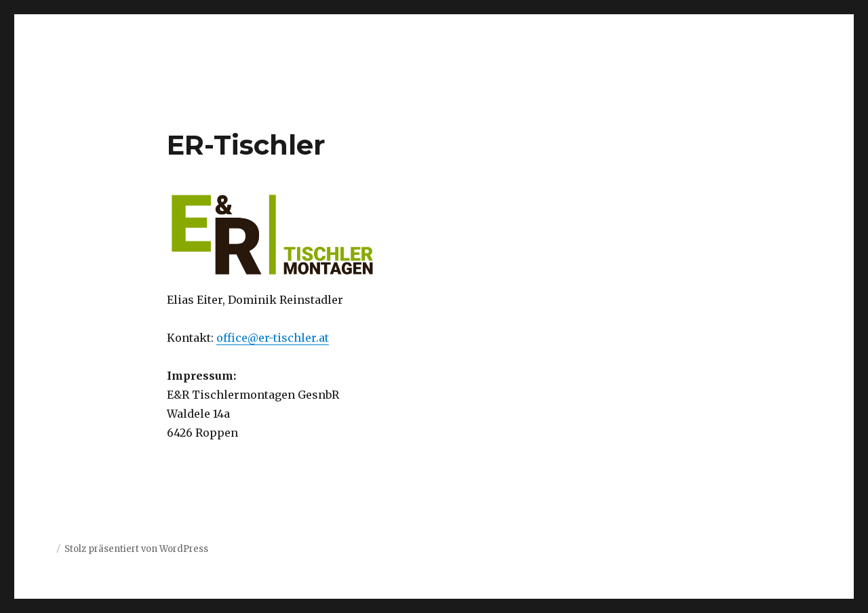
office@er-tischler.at (273, 338)
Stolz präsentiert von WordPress (136, 549)
